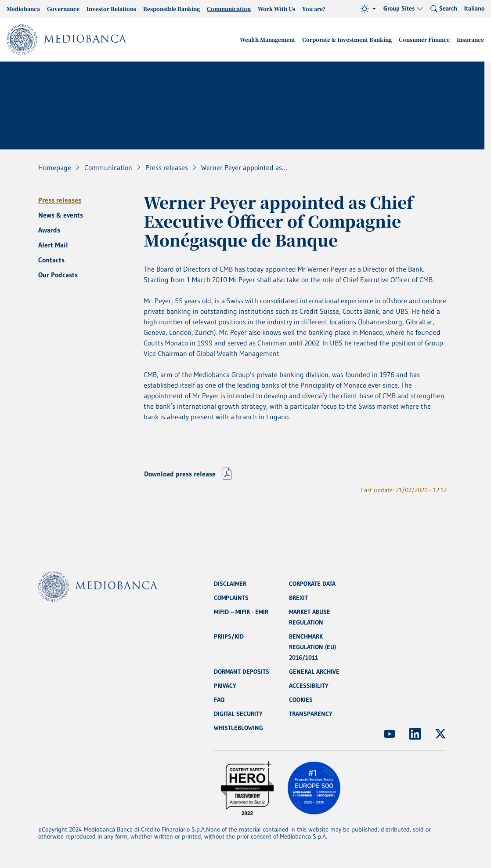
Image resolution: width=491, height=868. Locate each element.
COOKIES (301, 700)
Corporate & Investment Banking (347, 39)
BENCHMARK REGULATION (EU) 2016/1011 (312, 647)
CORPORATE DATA (312, 584)
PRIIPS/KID (229, 636)
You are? (314, 9)
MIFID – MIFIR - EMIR (241, 612)
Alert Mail (53, 245)
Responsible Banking (171, 9)
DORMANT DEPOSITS (242, 672)
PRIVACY (225, 686)
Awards (49, 230)
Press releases (60, 200)
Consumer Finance (424, 39)
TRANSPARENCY (311, 714)
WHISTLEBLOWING (238, 728)
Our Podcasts (58, 275)
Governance (63, 9)
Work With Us (276, 9)
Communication (229, 9)
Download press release (180, 474)
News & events (61, 215)
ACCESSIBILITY (309, 686)
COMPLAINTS (231, 598)
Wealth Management (267, 39)
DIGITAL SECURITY (238, 714)
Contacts (51, 260)
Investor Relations (111, 9)
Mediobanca (23, 9)
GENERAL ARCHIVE (314, 672)
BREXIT (298, 598)
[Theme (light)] (368, 9)
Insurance (470, 39)
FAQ (219, 700)
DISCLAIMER (230, 584)
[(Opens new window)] (390, 734)
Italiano (474, 8)
